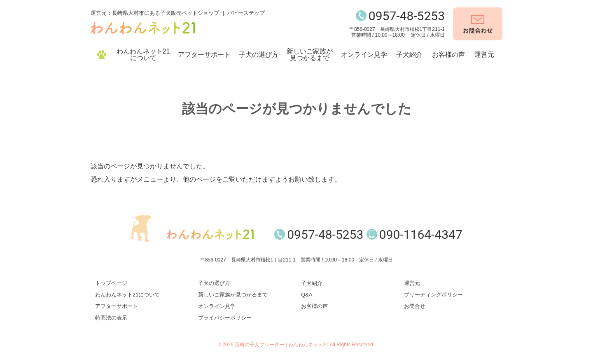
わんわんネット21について (143, 55)
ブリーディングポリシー (433, 295)
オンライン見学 (364, 55)
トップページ (111, 283)
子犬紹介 (409, 55)
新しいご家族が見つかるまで (310, 55)
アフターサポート (204, 55)
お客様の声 (448, 55)
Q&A (307, 295)
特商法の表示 (111, 318)
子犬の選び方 (259, 55)
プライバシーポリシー (225, 318)
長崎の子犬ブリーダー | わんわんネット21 (281, 345)
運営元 (484, 55)
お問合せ (415, 306)
